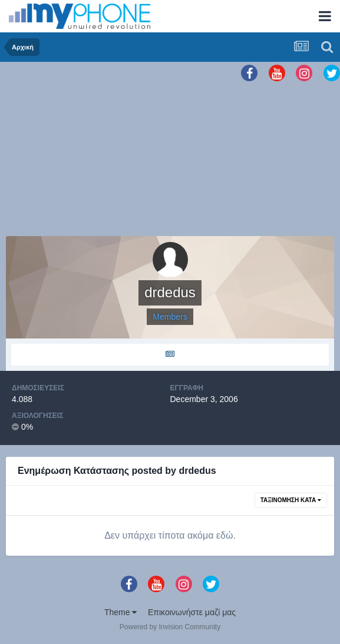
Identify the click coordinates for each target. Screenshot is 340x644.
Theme (121, 612)
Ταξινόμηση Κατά (291, 500)
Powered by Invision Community (170, 627)
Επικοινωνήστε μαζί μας (192, 612)
